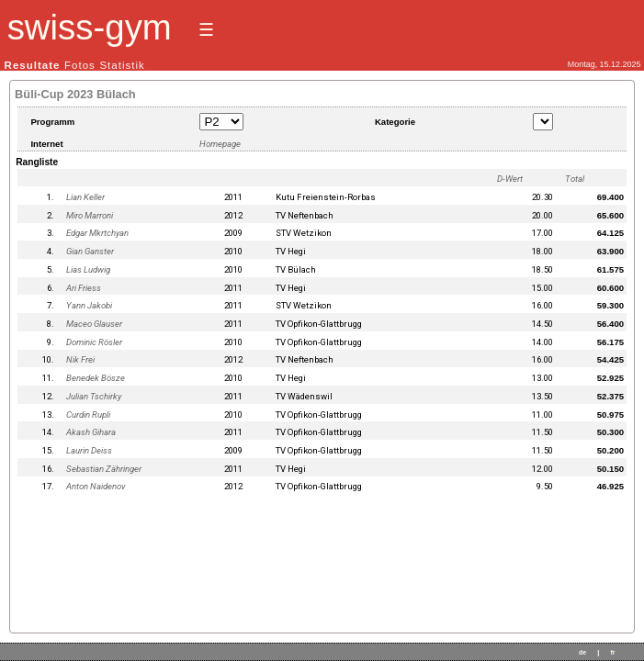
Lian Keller (85, 197)
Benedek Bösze (96, 378)
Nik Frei (80, 359)
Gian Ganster (90, 251)
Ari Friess (84, 288)
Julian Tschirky (94, 396)
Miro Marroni (90, 215)
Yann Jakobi (89, 305)
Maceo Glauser (94, 324)
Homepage (220, 144)
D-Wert (510, 179)
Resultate (33, 65)
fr (612, 652)
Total (575, 179)
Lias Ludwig (88, 269)
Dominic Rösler (94, 342)
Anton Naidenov (96, 486)
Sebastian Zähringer (104, 469)
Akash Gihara (91, 432)
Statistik (122, 65)
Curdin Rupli (88, 415)
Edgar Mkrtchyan (97, 233)
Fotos (80, 65)
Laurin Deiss (89, 450)
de (582, 652)
